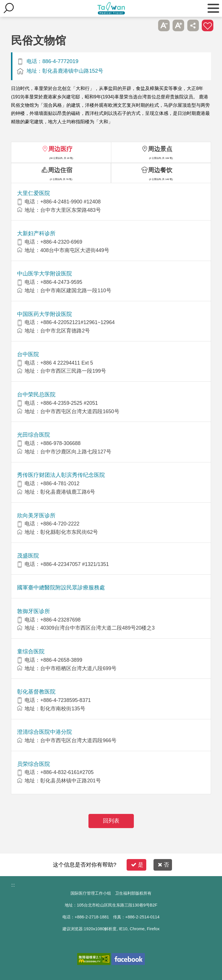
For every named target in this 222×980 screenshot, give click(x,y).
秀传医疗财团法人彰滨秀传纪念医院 (61, 475)
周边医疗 (60, 149)
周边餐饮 (160, 170)
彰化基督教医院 (36, 692)
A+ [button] (178, 25)
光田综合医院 (34, 435)
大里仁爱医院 (34, 193)
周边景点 (160, 149)
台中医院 (28, 354)
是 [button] (137, 865)
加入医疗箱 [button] (208, 25)
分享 (193, 25)
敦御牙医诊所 (34, 611)
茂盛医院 (28, 556)
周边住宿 (60, 170)
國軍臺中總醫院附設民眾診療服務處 (61, 588)
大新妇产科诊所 (36, 233)
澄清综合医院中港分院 (45, 732)
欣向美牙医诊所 (36, 515)
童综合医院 (31, 651)
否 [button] (163, 865)
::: (13, 885)
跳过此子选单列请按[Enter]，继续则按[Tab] (149, 25)
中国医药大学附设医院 (45, 314)
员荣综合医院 (34, 764)
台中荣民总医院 (36, 395)
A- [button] (164, 25)
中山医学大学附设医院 (45, 274)
